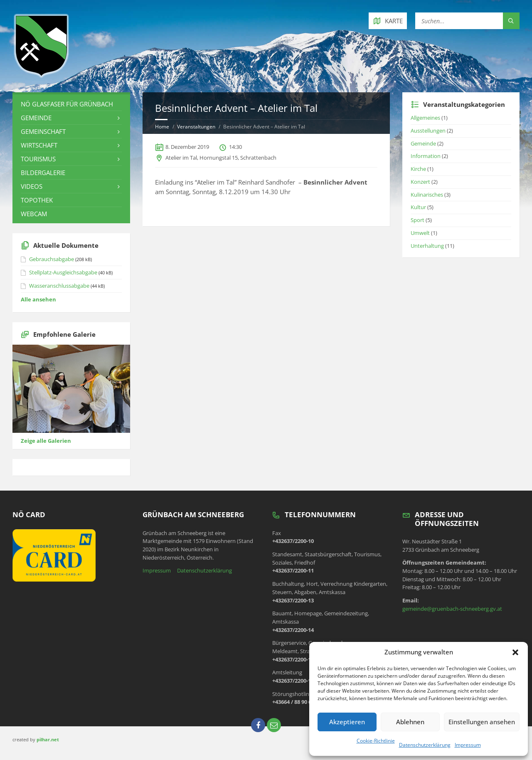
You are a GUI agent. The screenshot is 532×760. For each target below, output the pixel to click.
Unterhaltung (427, 246)
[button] (515, 652)
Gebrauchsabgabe (52, 259)
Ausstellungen (428, 131)
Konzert (420, 182)
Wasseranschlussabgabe (59, 286)
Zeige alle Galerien (46, 441)
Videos (32, 186)
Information (426, 156)
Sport (417, 220)
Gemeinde (36, 118)
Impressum (468, 745)
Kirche (418, 169)
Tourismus (38, 159)
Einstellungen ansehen (482, 722)
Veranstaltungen (196, 127)
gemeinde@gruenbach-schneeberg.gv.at (452, 609)
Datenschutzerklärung (425, 745)
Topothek (37, 200)
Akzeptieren (347, 722)
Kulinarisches (427, 195)
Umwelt (420, 233)
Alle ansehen (38, 299)
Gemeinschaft (43, 131)
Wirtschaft (39, 145)
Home (162, 127)
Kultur (418, 207)
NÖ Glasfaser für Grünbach (67, 104)
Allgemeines (425, 118)
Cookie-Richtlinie (376, 741)
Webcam (34, 214)
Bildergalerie (43, 173)
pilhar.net (48, 739)
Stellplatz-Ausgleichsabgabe (63, 272)
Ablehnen (410, 722)
